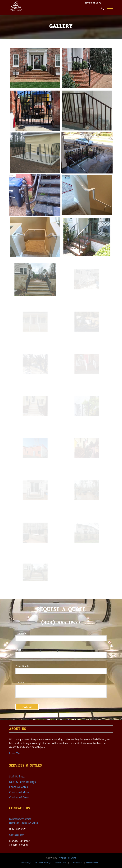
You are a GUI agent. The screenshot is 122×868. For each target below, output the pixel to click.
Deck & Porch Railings (23, 782)
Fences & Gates (18, 787)
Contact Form (17, 835)
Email (18, 650)
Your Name (21, 633)
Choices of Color (19, 797)
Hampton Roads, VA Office (23, 823)
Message (20, 683)
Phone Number (23, 666)
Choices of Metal (19, 792)
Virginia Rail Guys (67, 858)
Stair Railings (17, 776)
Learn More (16, 753)
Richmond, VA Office (20, 819)
